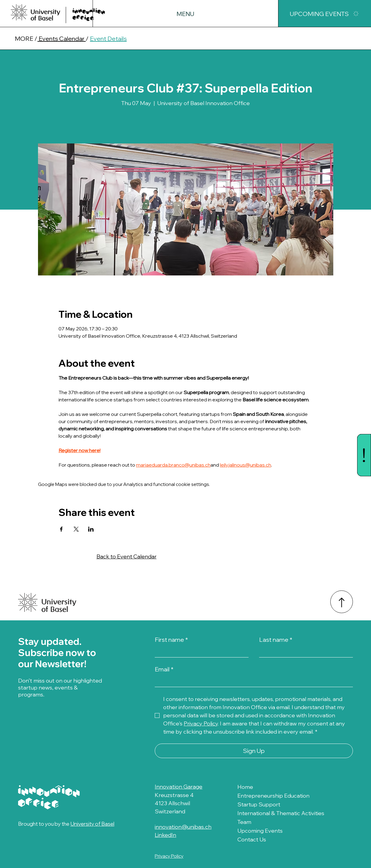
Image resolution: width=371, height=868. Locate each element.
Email (164, 669)
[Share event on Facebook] (61, 529)
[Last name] (304, 651)
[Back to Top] (342, 602)
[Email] (252, 681)
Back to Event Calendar (127, 556)
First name (171, 640)
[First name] (200, 651)
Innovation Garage (179, 787)
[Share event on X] (76, 529)
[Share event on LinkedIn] (91, 529)
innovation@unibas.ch (183, 827)
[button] (185, 14)
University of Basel (94, 824)
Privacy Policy (169, 856)
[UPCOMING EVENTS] (325, 14)
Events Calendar (62, 39)
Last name (276, 640)
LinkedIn (165, 835)
